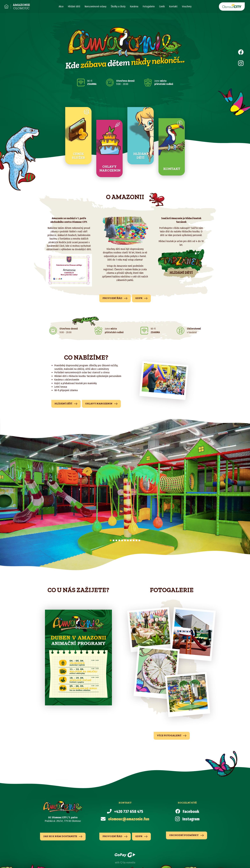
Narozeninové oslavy (96, 6)
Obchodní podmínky (187, 835)
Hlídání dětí (74, 6)
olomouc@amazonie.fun (129, 819)
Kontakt (173, 6)
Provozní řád (115, 298)
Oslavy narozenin (101, 404)
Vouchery (187, 6)
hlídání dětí (66, 404)
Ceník (162, 6)
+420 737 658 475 (129, 812)
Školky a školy (118, 6)
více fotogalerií (172, 736)
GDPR (141, 298)
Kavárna (134, 6)
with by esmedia (125, 863)
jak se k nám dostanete (63, 836)
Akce (61, 6)
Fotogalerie (149, 6)
